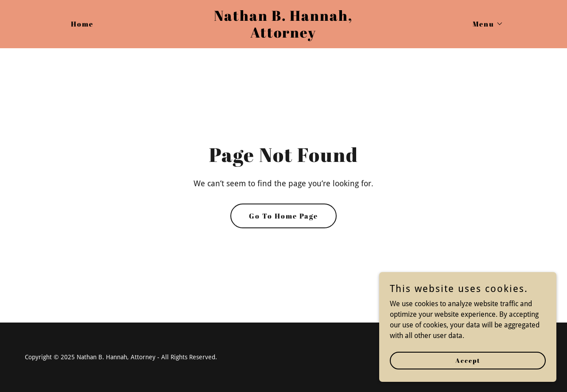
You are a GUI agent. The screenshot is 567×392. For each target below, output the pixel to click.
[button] (484, 24)
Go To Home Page (283, 216)
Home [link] (82, 24)
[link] (284, 35)
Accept (468, 360)
